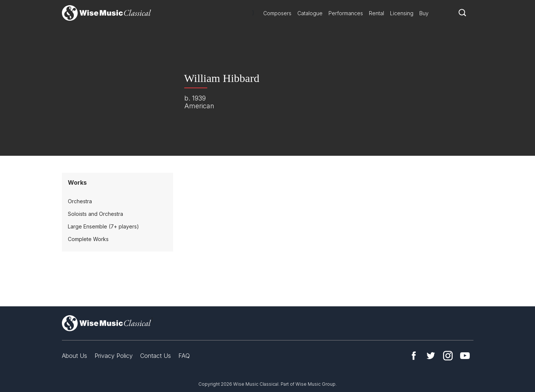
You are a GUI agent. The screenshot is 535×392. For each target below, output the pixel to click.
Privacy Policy (114, 356)
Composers (277, 13)
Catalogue (310, 13)
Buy (424, 13)
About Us (75, 356)
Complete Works (88, 239)
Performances (346, 13)
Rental (377, 13)
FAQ (184, 356)
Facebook (414, 356)
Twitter (431, 356)
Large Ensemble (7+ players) (103, 226)
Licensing (402, 13)
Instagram (448, 356)
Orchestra (80, 201)
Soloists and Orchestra (95, 214)
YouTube (465, 356)
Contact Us (156, 356)
